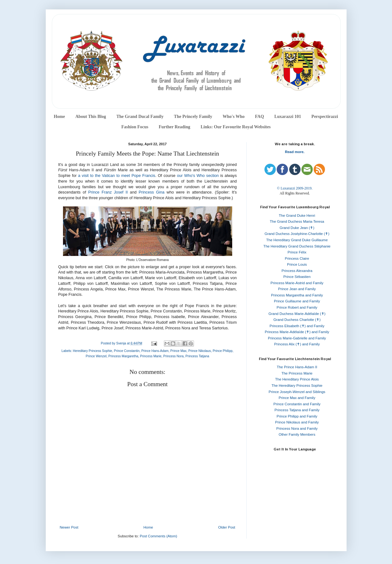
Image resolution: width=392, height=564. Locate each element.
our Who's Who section (198, 176)
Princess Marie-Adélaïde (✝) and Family (297, 332)
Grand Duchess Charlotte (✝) (297, 320)
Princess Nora (173, 356)
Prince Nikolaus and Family (297, 422)
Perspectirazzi (325, 117)
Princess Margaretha (123, 356)
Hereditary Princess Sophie (92, 351)
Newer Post (69, 527)
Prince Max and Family (297, 398)
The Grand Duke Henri (297, 215)
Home (59, 117)
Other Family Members (297, 434)
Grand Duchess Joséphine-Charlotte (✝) (297, 234)
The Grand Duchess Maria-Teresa (297, 221)
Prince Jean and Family (297, 289)
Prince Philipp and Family (297, 416)
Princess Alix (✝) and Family (297, 344)
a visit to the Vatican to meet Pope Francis (117, 176)
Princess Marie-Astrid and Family (297, 283)
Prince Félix (297, 252)
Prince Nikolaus (200, 351)
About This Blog (91, 117)
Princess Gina (152, 192)
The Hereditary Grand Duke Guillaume (297, 240)
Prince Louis (297, 264)
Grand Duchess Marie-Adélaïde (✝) (297, 314)
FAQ (260, 117)
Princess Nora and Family (297, 428)
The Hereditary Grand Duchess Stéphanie (297, 246)
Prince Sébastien (297, 277)
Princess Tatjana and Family (297, 410)
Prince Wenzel (96, 356)
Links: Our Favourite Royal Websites (236, 127)
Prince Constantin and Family (297, 404)
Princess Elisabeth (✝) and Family (297, 326)
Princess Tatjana (197, 356)
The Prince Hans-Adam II (297, 367)
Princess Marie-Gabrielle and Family (297, 338)
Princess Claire (297, 258)
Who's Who (233, 117)
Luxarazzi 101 (287, 117)
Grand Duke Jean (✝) (297, 228)
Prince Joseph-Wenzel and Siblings (297, 392)
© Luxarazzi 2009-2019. (295, 188)
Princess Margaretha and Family (297, 295)
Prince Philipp (223, 351)
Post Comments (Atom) (159, 536)
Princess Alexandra (297, 271)
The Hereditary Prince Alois (297, 379)
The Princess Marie (297, 373)
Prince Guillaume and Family (297, 301)
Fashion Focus (135, 127)
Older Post (227, 527)
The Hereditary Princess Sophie (297, 386)
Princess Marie (151, 356)
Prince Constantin (127, 351)
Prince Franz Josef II (108, 192)
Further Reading (174, 127)
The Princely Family (193, 117)
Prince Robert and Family (297, 307)
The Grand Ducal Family (140, 117)
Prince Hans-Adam (155, 351)
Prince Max (179, 351)
